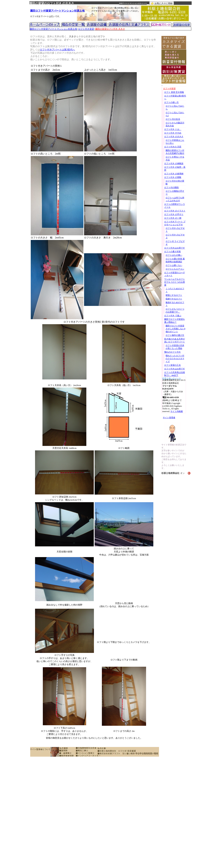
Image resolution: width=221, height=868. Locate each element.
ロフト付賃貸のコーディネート (175, 274)
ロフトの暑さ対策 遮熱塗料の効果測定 (175, 260)
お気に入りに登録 (162, 3)
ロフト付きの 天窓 (173, 147)
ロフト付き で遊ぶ (173, 316)
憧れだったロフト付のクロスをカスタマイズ (175, 359)
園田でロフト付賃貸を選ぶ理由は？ (175, 321)
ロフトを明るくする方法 (175, 158)
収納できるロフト (174, 299)
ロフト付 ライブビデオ (175, 243)
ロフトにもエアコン (175, 269)
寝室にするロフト (174, 295)
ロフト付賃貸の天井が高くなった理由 (175, 347)
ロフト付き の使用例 (174, 174)
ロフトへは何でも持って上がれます (175, 199)
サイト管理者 (169, 418)
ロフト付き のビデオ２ (175, 236)
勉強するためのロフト (175, 304)
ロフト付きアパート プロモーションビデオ (175, 223)
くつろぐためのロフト (175, 290)
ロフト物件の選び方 (175, 335)
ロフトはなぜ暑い (174, 255)
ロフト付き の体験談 (174, 163)
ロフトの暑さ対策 (172, 252)
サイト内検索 (177, 411)
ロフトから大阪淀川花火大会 (175, 124)
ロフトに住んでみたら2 (175, 114)
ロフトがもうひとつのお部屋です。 (175, 310)
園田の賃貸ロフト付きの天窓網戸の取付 (175, 152)
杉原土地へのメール (172, 378)
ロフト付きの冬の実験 (175, 182)
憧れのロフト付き (172, 352)
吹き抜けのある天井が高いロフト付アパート (175, 340)
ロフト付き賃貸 (86, 29)
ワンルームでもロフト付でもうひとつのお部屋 (175, 282)
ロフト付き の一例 (173, 218)
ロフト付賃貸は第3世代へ (175, 97)
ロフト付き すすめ (173, 133)
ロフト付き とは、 (173, 129)
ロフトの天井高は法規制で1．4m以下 (175, 374)
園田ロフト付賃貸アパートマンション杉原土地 (57, 11)
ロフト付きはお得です (175, 248)
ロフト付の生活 (173, 119)
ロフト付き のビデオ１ (175, 230)
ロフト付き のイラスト (175, 211)
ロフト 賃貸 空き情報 (174, 92)
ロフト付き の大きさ (174, 137)
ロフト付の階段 (171, 187)
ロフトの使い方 (171, 102)
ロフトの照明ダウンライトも (175, 206)
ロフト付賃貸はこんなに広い (175, 142)
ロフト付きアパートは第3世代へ (57, 50)
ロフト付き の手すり (174, 214)
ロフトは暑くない (174, 265)
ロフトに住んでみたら (175, 107)
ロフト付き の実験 (173, 177)
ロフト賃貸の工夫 (172, 365)
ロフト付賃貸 (169, 89)
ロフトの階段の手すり (175, 193)
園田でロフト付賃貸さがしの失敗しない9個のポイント (175, 329)
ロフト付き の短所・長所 (175, 169)
